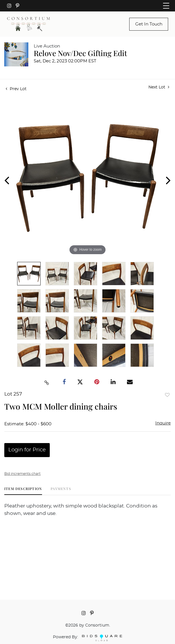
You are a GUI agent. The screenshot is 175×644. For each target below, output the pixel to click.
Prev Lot (16, 89)
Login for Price (27, 450)
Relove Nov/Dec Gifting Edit (80, 53)
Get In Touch (149, 24)
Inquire (163, 423)
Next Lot (159, 87)
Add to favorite (167, 395)
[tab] (23, 491)
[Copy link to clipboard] (47, 382)
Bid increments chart (22, 474)
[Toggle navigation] (166, 6)
